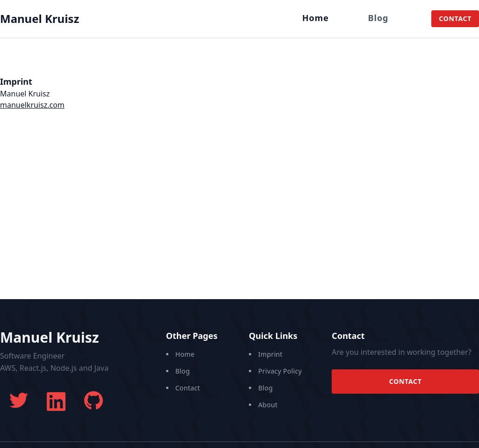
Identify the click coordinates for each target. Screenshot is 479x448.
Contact (455, 18)
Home (316, 18)
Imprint (270, 354)
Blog (378, 18)
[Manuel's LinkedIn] (56, 400)
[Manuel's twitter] (19, 400)
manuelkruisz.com (32, 105)
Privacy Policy (280, 371)
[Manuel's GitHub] (94, 400)
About (268, 405)
